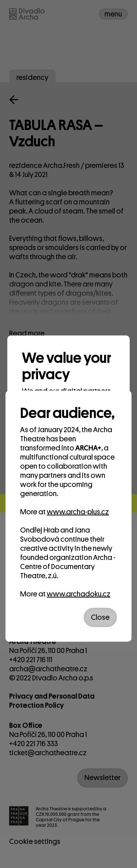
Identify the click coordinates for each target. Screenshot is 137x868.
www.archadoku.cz (79, 594)
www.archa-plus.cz (78, 512)
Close (100, 617)
